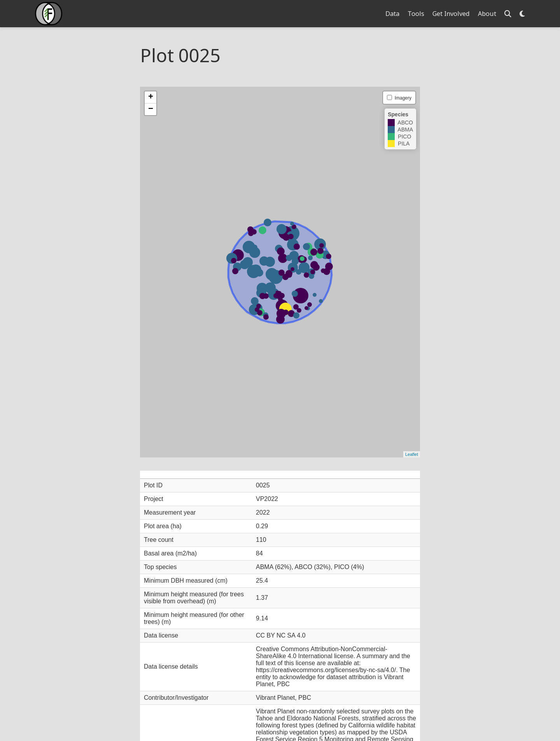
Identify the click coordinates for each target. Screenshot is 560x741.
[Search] (508, 14)
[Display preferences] (522, 14)
